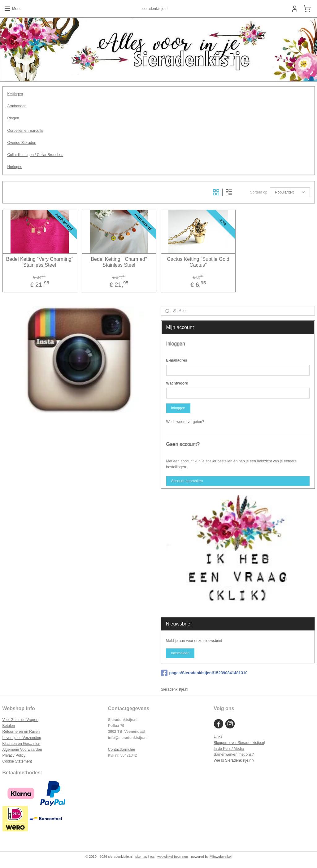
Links (218, 737)
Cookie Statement (17, 761)
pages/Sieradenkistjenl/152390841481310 (204, 673)
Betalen (9, 726)
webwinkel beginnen (173, 857)
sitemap (141, 857)
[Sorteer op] (290, 192)
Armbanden (17, 106)
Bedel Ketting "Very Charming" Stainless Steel (40, 262)
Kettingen (15, 94)
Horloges (15, 167)
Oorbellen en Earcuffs (25, 130)
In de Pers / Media (229, 749)
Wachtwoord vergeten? (185, 422)
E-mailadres (177, 360)
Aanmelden (180, 653)
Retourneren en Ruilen (21, 732)
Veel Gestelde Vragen (20, 720)
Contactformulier (122, 750)
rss (152, 857)
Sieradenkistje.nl (175, 689)
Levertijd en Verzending (22, 738)
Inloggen (178, 408)
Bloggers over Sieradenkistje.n (239, 743)
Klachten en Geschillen (22, 744)
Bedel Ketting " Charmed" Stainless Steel (119, 262)
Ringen (13, 118)
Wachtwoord (177, 383)
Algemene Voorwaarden (22, 750)
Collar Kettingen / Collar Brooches (35, 155)
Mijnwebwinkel (221, 857)
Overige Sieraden (22, 142)
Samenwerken (226, 754)
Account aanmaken (187, 481)
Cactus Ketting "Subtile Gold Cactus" (198, 262)
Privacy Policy (14, 755)
